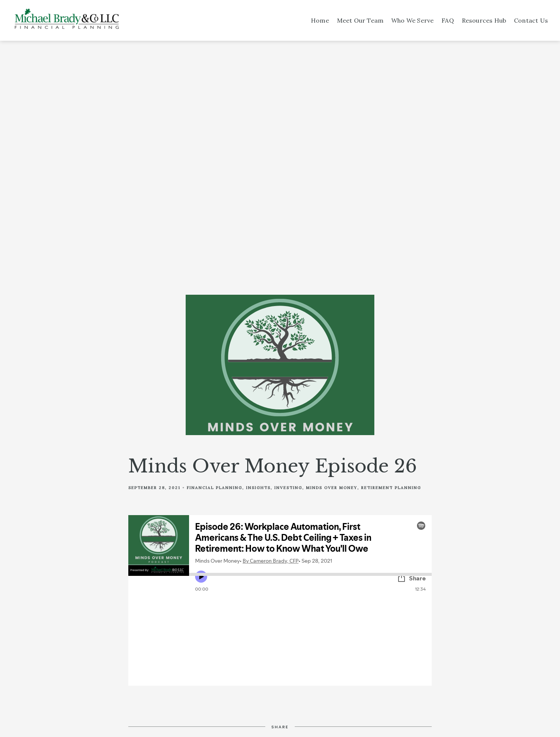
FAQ (448, 20)
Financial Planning (215, 488)
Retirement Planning (391, 488)
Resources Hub (484, 20)
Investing (288, 488)
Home (320, 20)
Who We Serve (412, 20)
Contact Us (531, 20)
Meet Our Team (360, 20)
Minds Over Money (332, 488)
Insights (258, 488)
